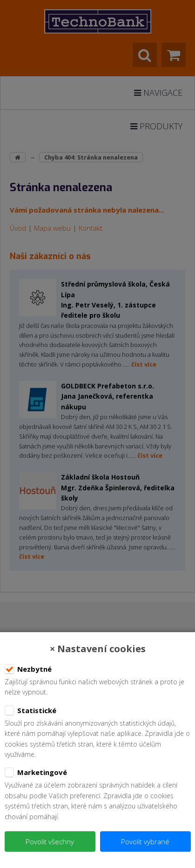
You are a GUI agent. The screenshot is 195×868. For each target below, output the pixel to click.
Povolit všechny (50, 841)
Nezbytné (28, 669)
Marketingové (36, 773)
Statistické (30, 711)
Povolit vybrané (145, 841)
